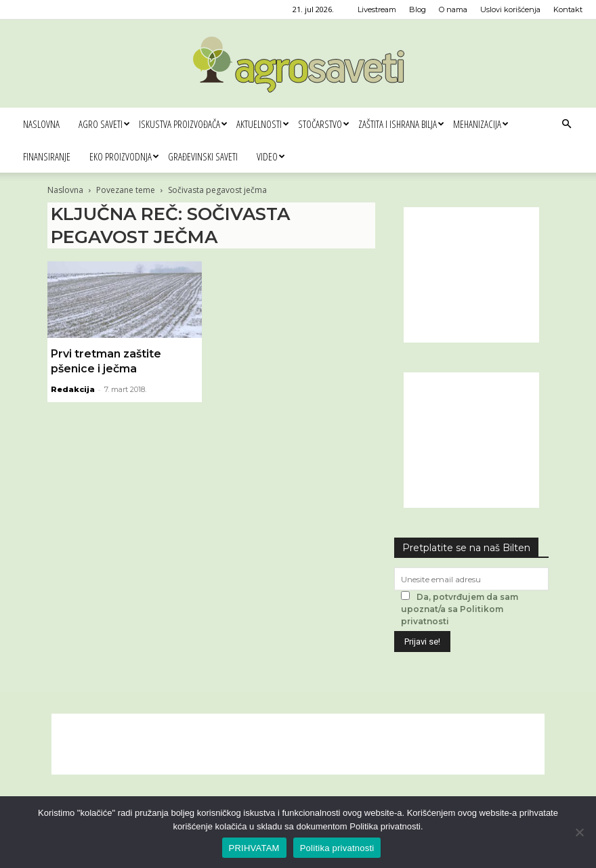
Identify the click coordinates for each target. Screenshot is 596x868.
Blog (418, 9)
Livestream (377, 9)
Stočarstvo (323, 124)
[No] (579, 832)
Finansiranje (47, 156)
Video (271, 156)
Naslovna (41, 124)
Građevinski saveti (203, 156)
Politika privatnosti (337, 848)
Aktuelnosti (262, 124)
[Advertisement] (471, 275)
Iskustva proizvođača (183, 124)
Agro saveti (104, 124)
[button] (566, 124)
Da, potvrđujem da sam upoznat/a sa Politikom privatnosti (460, 609)
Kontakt (568, 9)
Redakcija (73, 389)
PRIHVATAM (254, 848)
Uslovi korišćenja (510, 9)
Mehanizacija (481, 124)
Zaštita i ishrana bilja (401, 124)
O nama (453, 9)
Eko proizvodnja (124, 156)
